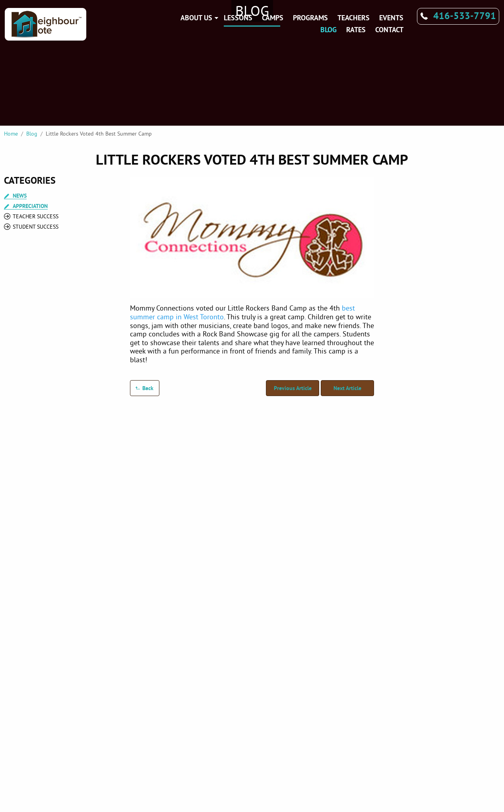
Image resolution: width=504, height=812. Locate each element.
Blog (329, 30)
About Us (196, 18)
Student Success (36, 227)
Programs (310, 18)
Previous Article (293, 388)
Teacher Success (36, 216)
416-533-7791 (465, 16)
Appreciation (30, 206)
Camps (273, 18)
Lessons (238, 18)
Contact (389, 30)
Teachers (354, 18)
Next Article (347, 388)
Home (11, 134)
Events (391, 18)
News (20, 196)
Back (148, 388)
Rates (356, 30)
